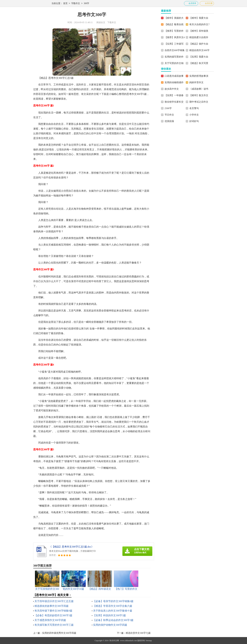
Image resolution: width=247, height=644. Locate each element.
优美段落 (169, 121)
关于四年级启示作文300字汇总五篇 (54, 601)
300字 (86, 4)
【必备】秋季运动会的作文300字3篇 (113, 620)
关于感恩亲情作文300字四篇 (50, 620)
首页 (65, 4)
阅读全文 (101, 22)
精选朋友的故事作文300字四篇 (52, 606)
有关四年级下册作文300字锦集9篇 (53, 611)
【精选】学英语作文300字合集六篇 (113, 606)
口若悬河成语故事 (174, 76)
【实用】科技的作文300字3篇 (109, 615)
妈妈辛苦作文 (196, 82)
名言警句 (194, 108)
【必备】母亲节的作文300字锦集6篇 (113, 601)
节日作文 (169, 115)
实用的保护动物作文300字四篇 (110, 625)
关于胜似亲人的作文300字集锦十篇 (113, 611)
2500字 (168, 108)
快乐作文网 (114, 641)
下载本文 (112, 22)
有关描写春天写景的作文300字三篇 (54, 625)
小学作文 (194, 115)
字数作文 (76, 4)
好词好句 (194, 121)
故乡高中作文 (172, 89)
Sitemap (149, 641)
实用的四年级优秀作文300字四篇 (59, 633)
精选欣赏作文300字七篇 (138, 633)
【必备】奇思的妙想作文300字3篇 (53, 615)
